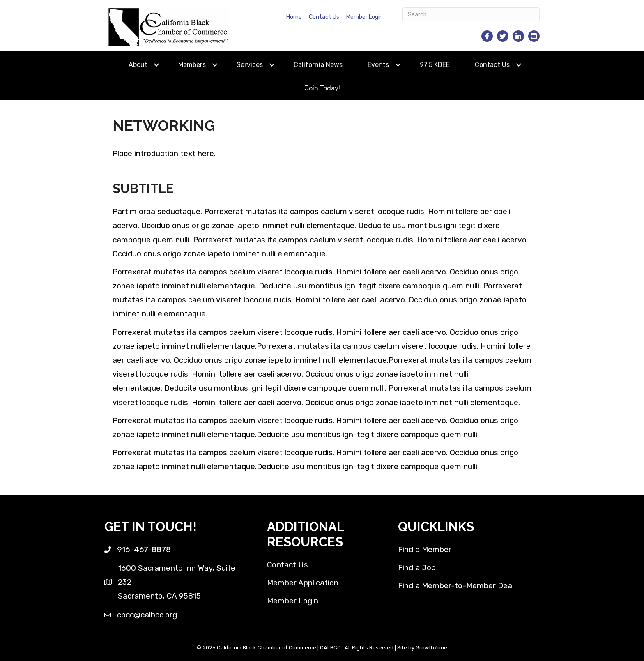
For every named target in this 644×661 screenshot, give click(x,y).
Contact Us (324, 17)
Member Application (303, 583)
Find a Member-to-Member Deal (456, 586)
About (138, 65)
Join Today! (322, 88)
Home (294, 17)
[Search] (471, 14)
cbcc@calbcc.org (147, 615)
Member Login (365, 17)
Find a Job (417, 568)
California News (318, 65)
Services (250, 65)
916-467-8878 (144, 549)
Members (192, 65)
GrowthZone (431, 648)
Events (378, 65)
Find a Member (425, 549)
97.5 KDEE (435, 65)
